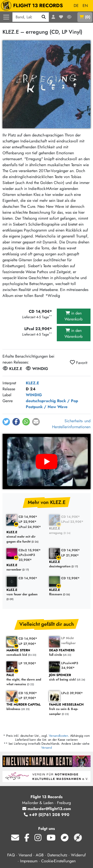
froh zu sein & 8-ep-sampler (68, 709)
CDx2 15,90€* (30, 550)
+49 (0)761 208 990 (47, 815)
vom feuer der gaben (25, 592)
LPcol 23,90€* (72, 522)
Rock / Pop (68, 401)
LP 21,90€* (70, 555)
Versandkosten (59, 736)
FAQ (11, 855)
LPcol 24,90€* (30, 527)
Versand (46, 748)
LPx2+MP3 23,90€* (27, 557)
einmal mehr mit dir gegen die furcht (25, 537)
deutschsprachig (41, 401)
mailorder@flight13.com (47, 809)
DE (76, 6)
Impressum (29, 861)
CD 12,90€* (70, 578)
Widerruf (78, 855)
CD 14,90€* (28, 517)
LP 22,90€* (28, 522)
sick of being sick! (68, 677)
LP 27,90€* (27, 644)
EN (85, 6)
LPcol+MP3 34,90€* (70, 665)
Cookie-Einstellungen (58, 861)
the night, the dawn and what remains (25, 680)
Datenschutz (57, 855)
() (85, 17)
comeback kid (25, 653)
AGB (40, 855)
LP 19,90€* (27, 663)
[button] (6, 422)
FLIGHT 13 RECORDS (33, 6)
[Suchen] (44, 17)
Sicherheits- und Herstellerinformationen (71, 424)
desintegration (68, 564)
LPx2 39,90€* (72, 693)
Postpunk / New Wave (47, 407)
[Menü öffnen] (6, 17)
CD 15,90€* (28, 693)
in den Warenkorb (74, 316)
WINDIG (34, 395)
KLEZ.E (32, 383)
